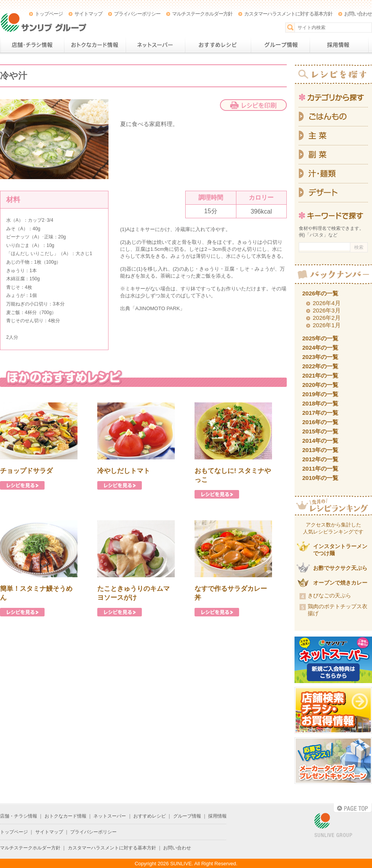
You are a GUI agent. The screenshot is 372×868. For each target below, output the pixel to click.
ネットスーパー (155, 45)
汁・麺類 (333, 174)
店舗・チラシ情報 (32, 45)
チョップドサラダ (26, 471)
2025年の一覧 (320, 338)
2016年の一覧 (320, 422)
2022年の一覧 (320, 366)
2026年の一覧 (320, 293)
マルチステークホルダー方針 (202, 14)
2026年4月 (327, 303)
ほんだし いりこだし (32, 254)
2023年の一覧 (320, 357)
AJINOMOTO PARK (158, 308)
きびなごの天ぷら (329, 595)
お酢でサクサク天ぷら (340, 568)
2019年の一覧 (320, 394)
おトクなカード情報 (95, 45)
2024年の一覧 (320, 348)
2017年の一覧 (320, 413)
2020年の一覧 (320, 385)
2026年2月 (327, 318)
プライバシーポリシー (137, 14)
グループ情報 (280, 45)
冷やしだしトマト (124, 471)
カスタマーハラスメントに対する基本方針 (288, 14)
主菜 (333, 136)
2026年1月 (327, 325)
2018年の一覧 (320, 403)
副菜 (333, 155)
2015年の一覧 (320, 431)
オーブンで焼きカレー (340, 583)
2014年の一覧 (320, 441)
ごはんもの (333, 117)
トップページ (49, 14)
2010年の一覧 (320, 478)
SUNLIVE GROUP (333, 826)
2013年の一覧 (320, 450)
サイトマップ (88, 14)
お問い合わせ (358, 14)
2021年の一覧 (320, 375)
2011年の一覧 (320, 469)
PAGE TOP (353, 808)
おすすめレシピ (218, 45)
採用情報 (339, 45)
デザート (333, 193)
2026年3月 (327, 310)
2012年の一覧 (320, 459)
